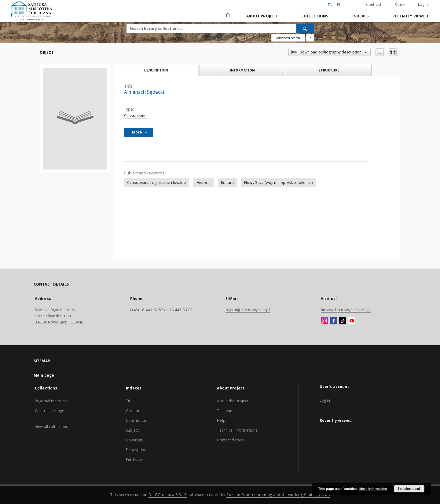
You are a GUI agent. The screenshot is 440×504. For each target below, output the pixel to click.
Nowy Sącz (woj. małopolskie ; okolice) (278, 183)
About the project (233, 401)
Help (221, 420)
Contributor (136, 420)
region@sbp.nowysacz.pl (248, 310)
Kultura (227, 183)
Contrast (374, 4)
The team (225, 411)
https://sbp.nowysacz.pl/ (346, 310)
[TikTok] (343, 321)
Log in (325, 400)
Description (136, 450)
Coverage (134, 440)
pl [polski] (339, 5)
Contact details (230, 440)
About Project (262, 16)
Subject (132, 430)
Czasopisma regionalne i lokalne (157, 183)
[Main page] (227, 16)
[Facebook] (334, 321)
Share (400, 5)
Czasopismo (135, 116)
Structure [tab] (329, 70)
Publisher (134, 460)
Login (423, 4)
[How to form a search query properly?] (310, 38)
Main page (44, 375)
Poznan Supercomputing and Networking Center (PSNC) (278, 495)
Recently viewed (410, 16)
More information (373, 489)
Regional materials (51, 401)
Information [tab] (242, 70)
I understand (409, 489)
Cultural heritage (50, 411)
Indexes (361, 16)
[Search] (305, 28)
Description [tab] (156, 70)
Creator (133, 411)
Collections (315, 16)
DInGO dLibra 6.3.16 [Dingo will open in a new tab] (168, 495)
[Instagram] (324, 321)
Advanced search (288, 38)
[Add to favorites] (380, 52)
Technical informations (237, 430)
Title (130, 401)
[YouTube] (352, 321)
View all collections (51, 427)
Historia (204, 183)
